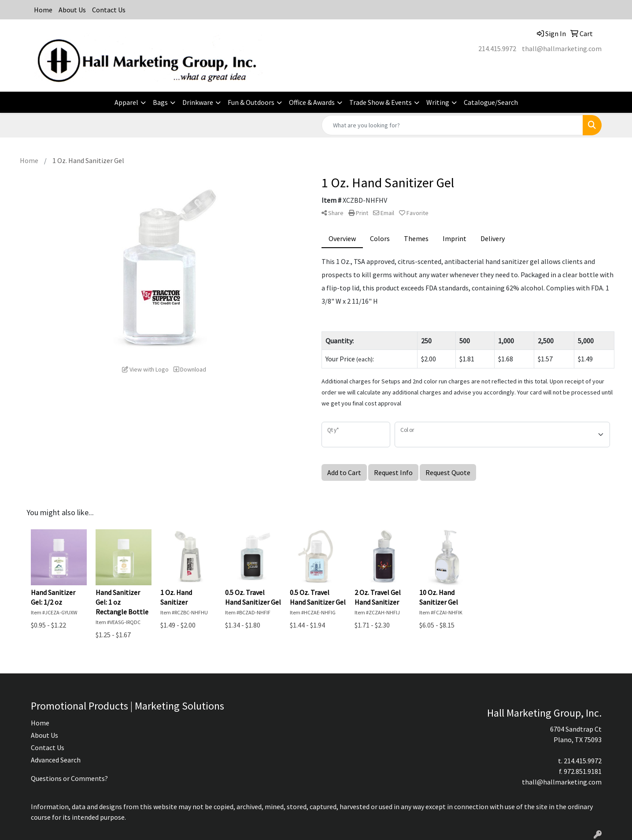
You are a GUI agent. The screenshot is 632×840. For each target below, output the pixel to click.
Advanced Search (56, 760)
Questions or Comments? (69, 778)
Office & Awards (312, 102)
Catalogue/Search (491, 102)
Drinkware (198, 102)
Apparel (126, 102)
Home (43, 10)
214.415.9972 (497, 48)
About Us (72, 10)
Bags (160, 102)
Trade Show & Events (381, 102)
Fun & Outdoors (251, 102)
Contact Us (109, 10)
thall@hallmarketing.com (562, 48)
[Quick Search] (452, 125)
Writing (438, 102)
